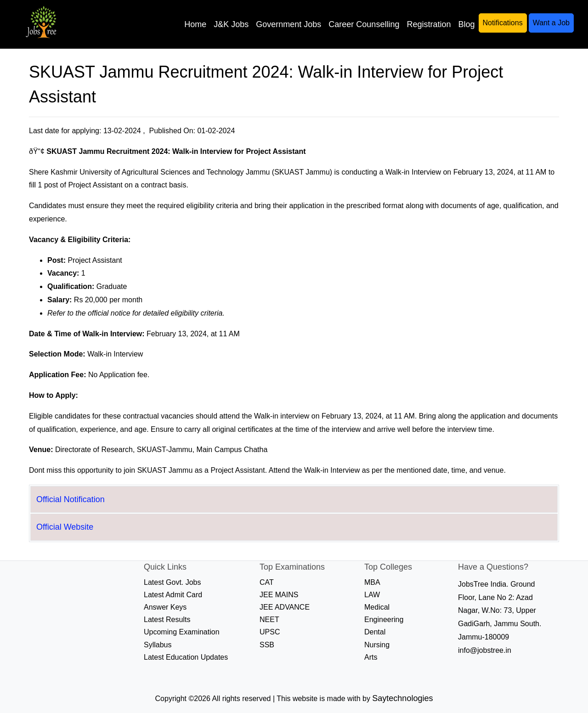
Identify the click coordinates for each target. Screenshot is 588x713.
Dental (375, 632)
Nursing (377, 645)
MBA (372, 582)
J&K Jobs (231, 24)
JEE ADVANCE (285, 607)
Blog (466, 24)
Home (195, 24)
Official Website (65, 527)
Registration (429, 24)
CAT (267, 582)
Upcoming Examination (182, 632)
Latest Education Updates (186, 657)
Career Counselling (364, 24)
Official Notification (71, 499)
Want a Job (551, 23)
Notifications (503, 23)
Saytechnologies (402, 698)
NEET (269, 620)
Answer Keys (165, 607)
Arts (371, 657)
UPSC (270, 632)
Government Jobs (288, 24)
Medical (377, 607)
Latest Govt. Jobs (172, 582)
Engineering (384, 620)
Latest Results (167, 620)
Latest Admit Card (173, 595)
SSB (267, 645)
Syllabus (158, 645)
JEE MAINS (279, 595)
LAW (372, 595)
